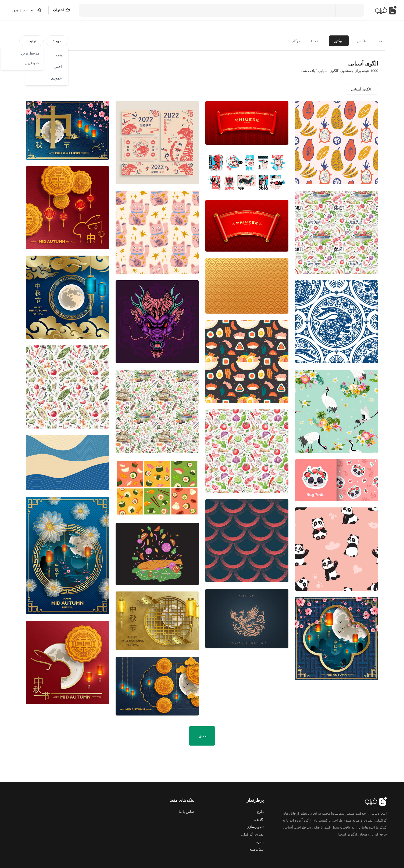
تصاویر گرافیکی (252, 834)
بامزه (260, 842)
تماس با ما (187, 812)
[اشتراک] (62, 10)
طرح (260, 812)
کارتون (259, 819)
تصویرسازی (255, 827)
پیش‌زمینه (257, 849)
